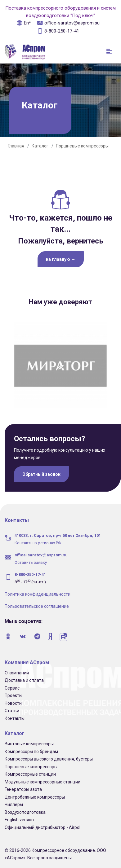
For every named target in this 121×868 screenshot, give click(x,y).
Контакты (15, 716)
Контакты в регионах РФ (38, 541)
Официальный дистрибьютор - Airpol (43, 825)
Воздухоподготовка (25, 810)
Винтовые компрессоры (29, 742)
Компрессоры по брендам (31, 749)
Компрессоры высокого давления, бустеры (49, 757)
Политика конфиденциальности (38, 592)
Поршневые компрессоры (82, 146)
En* (24, 23)
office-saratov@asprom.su (68, 23)
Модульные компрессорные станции (43, 780)
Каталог (40, 146)
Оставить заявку (31, 560)
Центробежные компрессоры (35, 795)
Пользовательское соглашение (37, 604)
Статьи (12, 708)
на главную (61, 259)
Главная (16, 146)
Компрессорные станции (30, 772)
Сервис (12, 686)
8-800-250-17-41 (58, 31)
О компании (17, 671)
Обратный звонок (41, 472)
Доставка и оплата (24, 678)
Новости (13, 701)
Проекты (13, 693)
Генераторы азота (23, 787)
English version (19, 818)
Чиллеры (14, 802)
